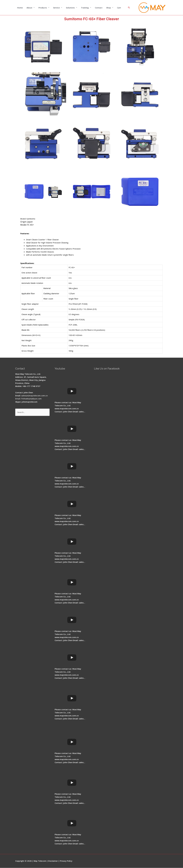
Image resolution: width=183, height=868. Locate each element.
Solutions (70, 8)
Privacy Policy (66, 861)
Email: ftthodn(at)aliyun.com (29, 399)
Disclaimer (53, 861)
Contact (99, 8)
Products (43, 8)
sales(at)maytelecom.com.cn (35, 396)
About (29, 8)
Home (20, 8)
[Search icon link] (129, 8)
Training (85, 8)
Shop (109, 8)
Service (56, 8)
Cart (119, 8)
